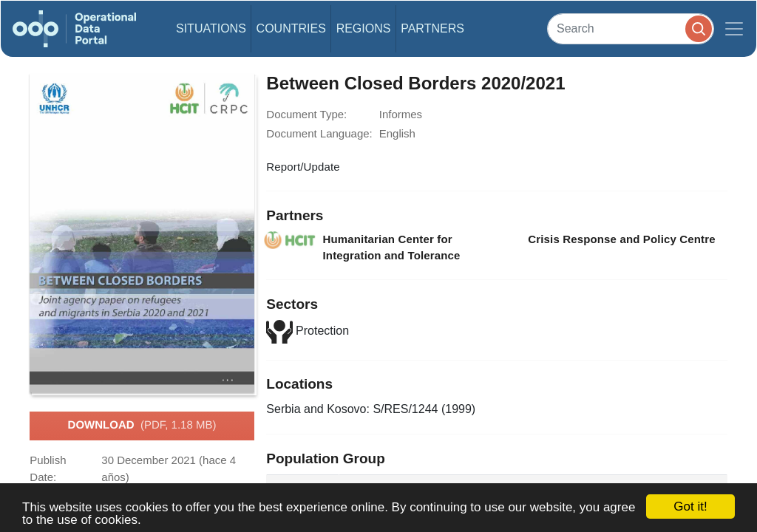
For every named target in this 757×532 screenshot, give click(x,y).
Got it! (690, 507)
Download (142, 426)
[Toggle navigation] (734, 29)
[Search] (631, 28)
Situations (211, 28)
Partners (432, 28)
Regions (364, 28)
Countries (291, 28)
